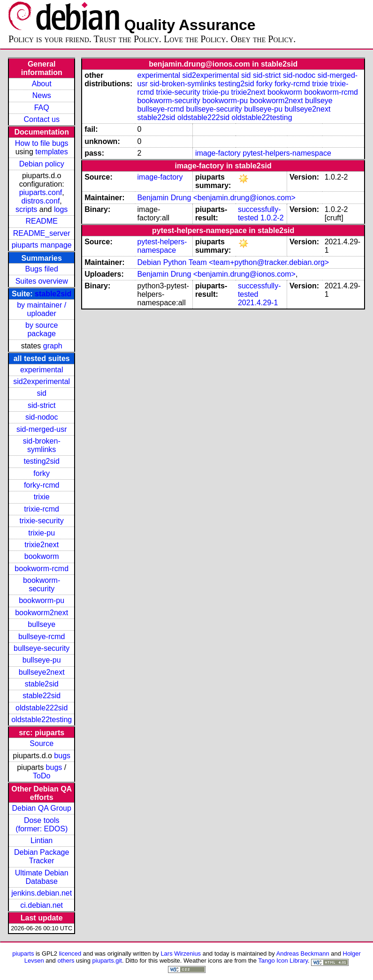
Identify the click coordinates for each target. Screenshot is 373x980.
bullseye (42, 624)
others (66, 961)
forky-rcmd (42, 485)
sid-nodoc (42, 417)
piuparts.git (107, 961)
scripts (26, 209)
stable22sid (42, 696)
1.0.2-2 (272, 218)
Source (42, 743)
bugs (62, 756)
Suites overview (42, 281)
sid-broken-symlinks (42, 445)
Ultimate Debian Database (42, 877)
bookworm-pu (42, 600)
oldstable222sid (42, 708)
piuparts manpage (42, 245)
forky (42, 473)
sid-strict (42, 405)
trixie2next (42, 545)
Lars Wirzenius (181, 954)
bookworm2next (42, 613)
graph (53, 346)
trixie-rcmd (42, 509)
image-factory (218, 153)
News (42, 95)
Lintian (42, 841)
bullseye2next (42, 672)
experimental (42, 370)
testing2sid (42, 461)
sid (41, 393)
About (42, 84)
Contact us (41, 119)
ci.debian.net (42, 905)
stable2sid (53, 294)
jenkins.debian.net (42, 893)
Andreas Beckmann (303, 954)
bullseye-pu (42, 660)
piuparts (23, 954)
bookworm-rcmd (42, 569)
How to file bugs (42, 143)
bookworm (42, 556)
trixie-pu (42, 533)
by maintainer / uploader (42, 309)
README (41, 221)
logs (61, 209)
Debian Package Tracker (42, 856)
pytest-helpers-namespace (287, 153)
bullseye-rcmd (42, 637)
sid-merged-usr (42, 429)
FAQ (42, 108)
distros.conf (41, 201)
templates (51, 152)
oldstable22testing (42, 720)
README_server (42, 233)
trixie (42, 497)
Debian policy (42, 164)
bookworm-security (42, 584)
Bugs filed (42, 269)
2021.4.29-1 (258, 303)
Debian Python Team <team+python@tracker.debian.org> (233, 262)
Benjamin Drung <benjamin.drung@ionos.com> (217, 198)
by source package (42, 329)
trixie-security (42, 521)
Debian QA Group (42, 808)
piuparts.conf (41, 192)
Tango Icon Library (283, 961)
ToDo (42, 776)
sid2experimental (42, 381)
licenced (70, 954)
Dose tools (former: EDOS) (42, 825)
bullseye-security (42, 648)
